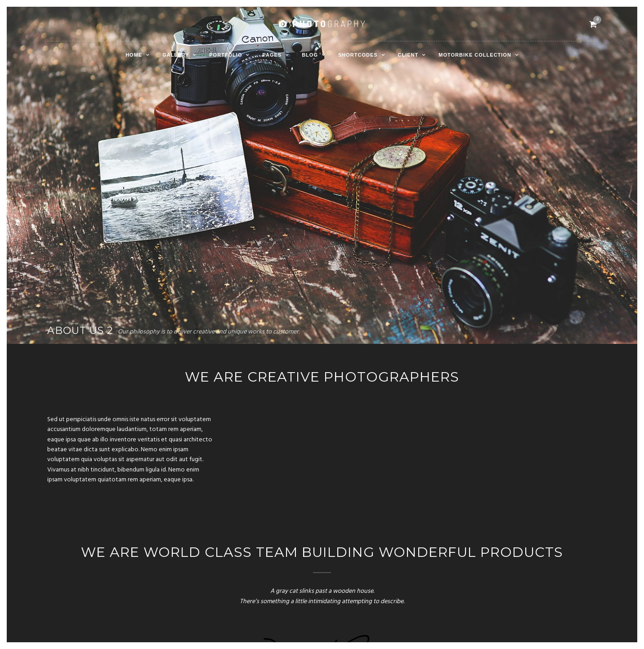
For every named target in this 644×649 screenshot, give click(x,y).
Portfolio (226, 55)
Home (134, 55)
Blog (310, 55)
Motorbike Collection (475, 55)
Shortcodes (358, 55)
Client (408, 55)
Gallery (176, 55)
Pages (272, 55)
